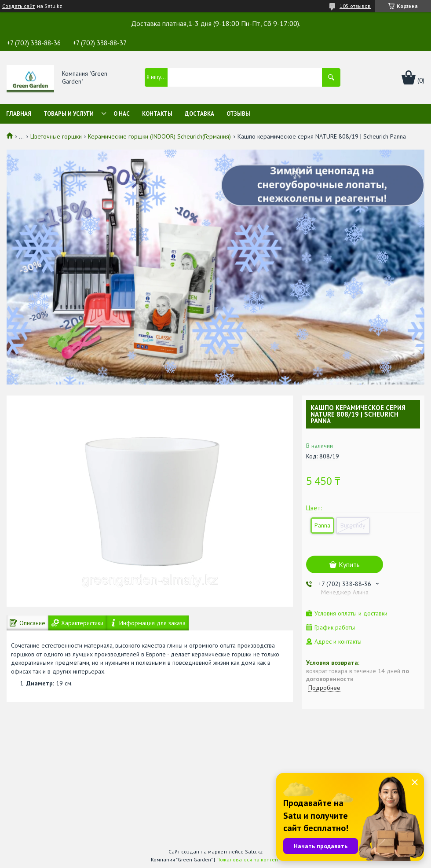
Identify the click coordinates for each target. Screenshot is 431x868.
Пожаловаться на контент (248, 859)
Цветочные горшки (56, 136)
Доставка (199, 114)
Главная (19, 114)
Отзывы (238, 114)
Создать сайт (18, 6)
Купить (349, 564)
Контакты (157, 114)
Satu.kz (254, 852)
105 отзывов (355, 6)
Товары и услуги (69, 114)
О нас (122, 114)
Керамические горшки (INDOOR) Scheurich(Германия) (159, 136)
